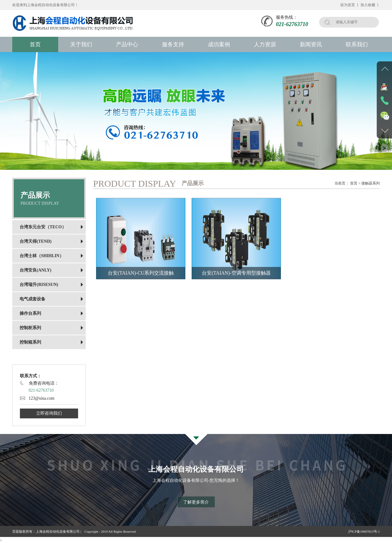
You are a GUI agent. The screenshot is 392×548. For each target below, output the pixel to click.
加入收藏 (368, 5)
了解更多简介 (196, 502)
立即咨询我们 (49, 413)
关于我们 (81, 44)
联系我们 (357, 44)
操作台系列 (30, 313)
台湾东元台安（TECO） (43, 227)
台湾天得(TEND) (36, 241)
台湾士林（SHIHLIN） (42, 256)
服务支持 (173, 44)
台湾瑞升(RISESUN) (39, 285)
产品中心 (127, 44)
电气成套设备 (32, 299)
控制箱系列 (30, 342)
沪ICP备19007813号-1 (364, 531)
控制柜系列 (30, 328)
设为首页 (348, 5)
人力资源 (265, 44)
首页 (35, 44)
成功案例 (219, 44)
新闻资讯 (311, 44)
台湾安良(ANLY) (36, 270)
